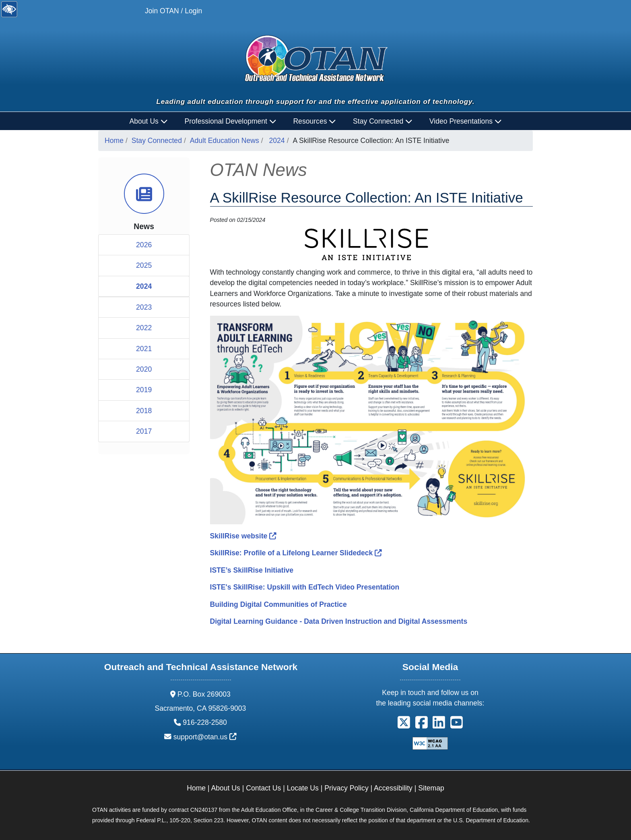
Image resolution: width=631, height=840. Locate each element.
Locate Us (303, 788)
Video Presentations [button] (466, 121)
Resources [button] (314, 121)
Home (114, 141)
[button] (404, 725)
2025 (144, 265)
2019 (144, 390)
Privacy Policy (346, 788)
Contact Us (263, 788)
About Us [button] (149, 121)
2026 (144, 245)
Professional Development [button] (230, 121)
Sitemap (431, 788)
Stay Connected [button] (383, 121)
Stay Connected (157, 141)
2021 (144, 349)
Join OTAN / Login (173, 11)
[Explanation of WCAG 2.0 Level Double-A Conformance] (430, 743)
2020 (144, 369)
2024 (277, 141)
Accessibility (393, 788)
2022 (144, 328)
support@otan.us (205, 737)
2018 (144, 411)
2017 (144, 431)
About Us (226, 788)
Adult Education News (225, 141)
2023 (144, 307)
